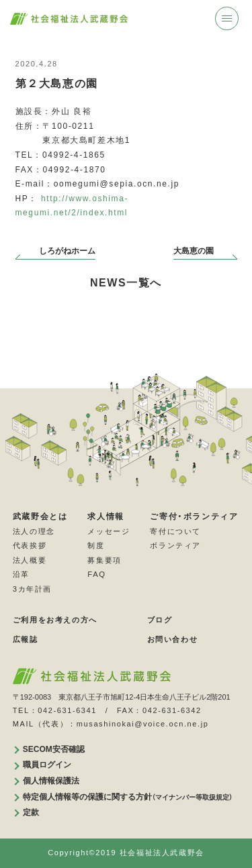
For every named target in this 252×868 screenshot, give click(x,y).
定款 (31, 812)
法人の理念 (34, 531)
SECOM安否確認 (54, 749)
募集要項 (104, 560)
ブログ (160, 620)
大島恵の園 (194, 251)
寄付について (175, 531)
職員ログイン (47, 765)
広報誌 (26, 639)
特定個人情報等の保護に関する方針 (128, 797)
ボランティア (175, 545)
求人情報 (106, 517)
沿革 (21, 574)
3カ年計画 (32, 589)
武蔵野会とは (40, 517)
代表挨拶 (30, 545)
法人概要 (30, 560)
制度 (96, 545)
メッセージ (109, 531)
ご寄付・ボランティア (194, 517)
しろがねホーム (67, 251)
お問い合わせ (173, 639)
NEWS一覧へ (126, 283)
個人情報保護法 (51, 781)
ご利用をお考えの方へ (55, 620)
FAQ (96, 574)
